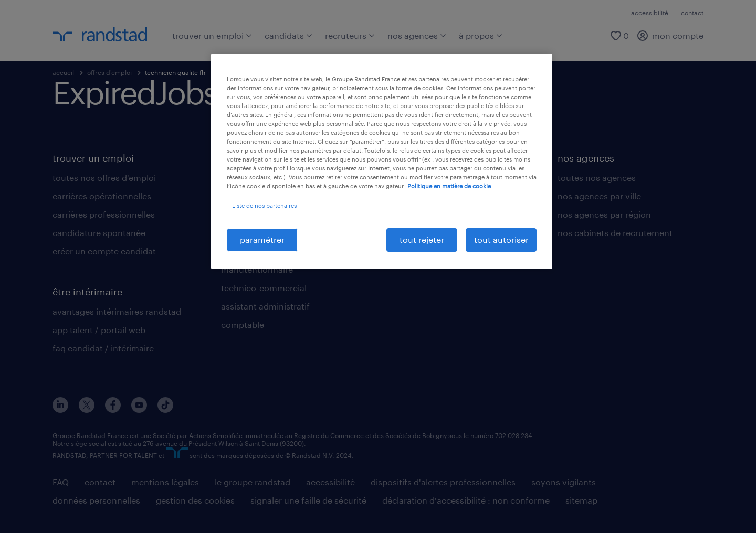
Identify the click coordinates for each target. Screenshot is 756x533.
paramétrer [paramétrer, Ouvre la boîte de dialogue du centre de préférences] (262, 239)
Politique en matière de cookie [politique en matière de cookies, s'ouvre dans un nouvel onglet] (449, 186)
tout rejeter (422, 239)
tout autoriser (501, 239)
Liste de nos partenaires (264, 205)
